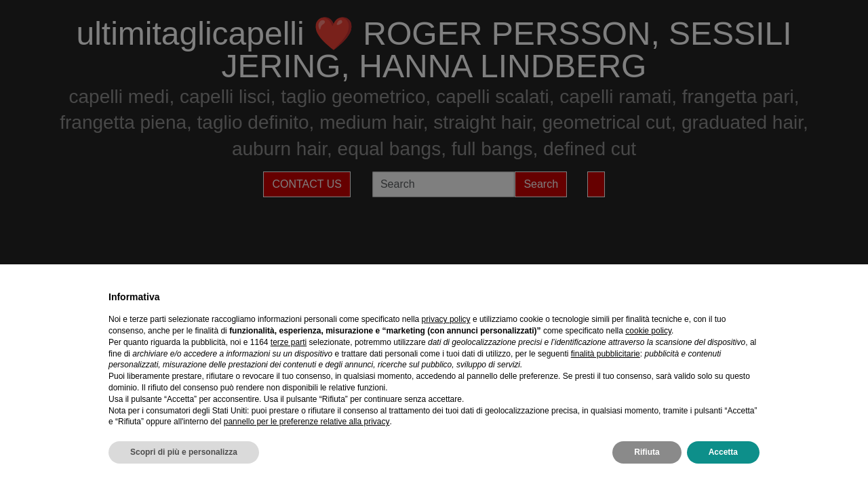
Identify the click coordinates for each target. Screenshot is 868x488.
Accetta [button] (723, 452)
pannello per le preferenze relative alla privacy (307, 422)
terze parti (289, 342)
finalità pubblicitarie (606, 354)
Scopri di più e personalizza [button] (184, 452)
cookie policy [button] (648, 331)
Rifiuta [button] (647, 452)
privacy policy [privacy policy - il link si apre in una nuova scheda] (446, 319)
